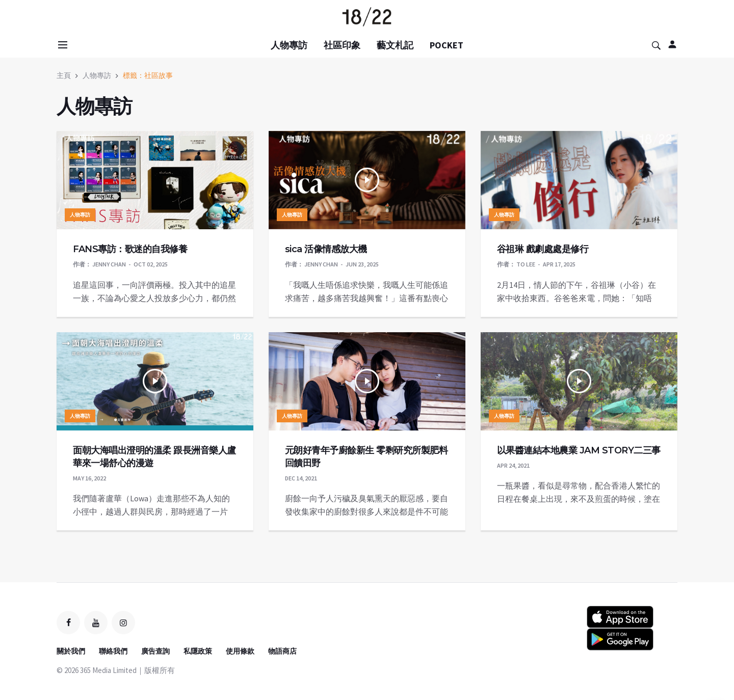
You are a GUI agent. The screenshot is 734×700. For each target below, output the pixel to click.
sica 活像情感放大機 (326, 249)
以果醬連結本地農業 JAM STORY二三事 (579, 450)
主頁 (64, 75)
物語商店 (282, 651)
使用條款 (240, 651)
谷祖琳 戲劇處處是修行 (543, 249)
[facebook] (68, 623)
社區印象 (342, 45)
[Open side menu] (61, 45)
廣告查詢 (155, 651)
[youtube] (96, 623)
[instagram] (123, 623)
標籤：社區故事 (148, 75)
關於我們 (71, 651)
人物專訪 (289, 45)
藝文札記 (395, 45)
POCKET (447, 45)
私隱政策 (198, 651)
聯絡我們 (113, 651)
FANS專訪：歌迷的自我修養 (130, 249)
